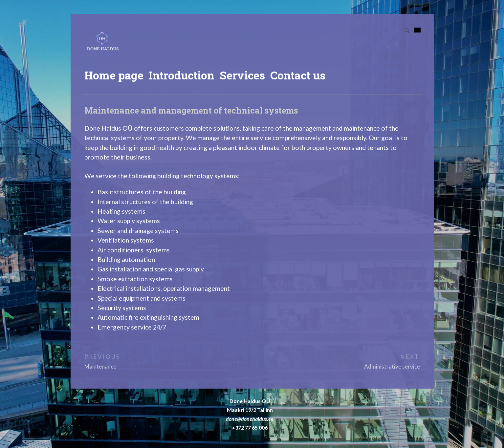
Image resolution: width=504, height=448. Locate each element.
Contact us (298, 75)
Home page (114, 75)
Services (242, 75)
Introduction (182, 75)
